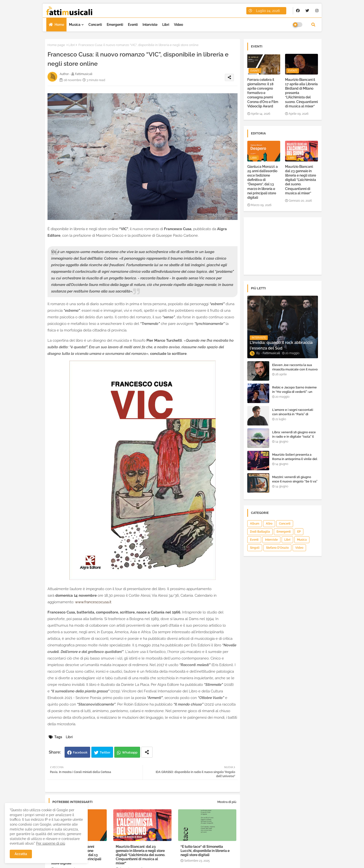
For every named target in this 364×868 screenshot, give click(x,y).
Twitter (105, 752)
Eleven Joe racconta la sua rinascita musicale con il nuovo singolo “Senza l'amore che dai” (295, 372)
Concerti (95, 25)
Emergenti (115, 25)
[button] (313, 25)
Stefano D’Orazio (277, 548)
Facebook (80, 752)
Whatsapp (130, 752)
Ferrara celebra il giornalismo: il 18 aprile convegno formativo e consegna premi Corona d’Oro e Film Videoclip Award (263, 93)
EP (299, 532)
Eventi (133, 25)
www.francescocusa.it (93, 602)
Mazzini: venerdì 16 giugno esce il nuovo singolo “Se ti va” (295, 479)
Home (59, 25)
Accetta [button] (21, 854)
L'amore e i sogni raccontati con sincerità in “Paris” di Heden (293, 414)
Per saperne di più (51, 843)
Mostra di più (227, 802)
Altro (269, 524)
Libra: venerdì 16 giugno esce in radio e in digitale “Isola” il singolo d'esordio (294, 437)
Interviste (150, 25)
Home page (56, 45)
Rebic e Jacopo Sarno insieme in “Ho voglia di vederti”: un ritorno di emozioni (294, 392)
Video (178, 25)
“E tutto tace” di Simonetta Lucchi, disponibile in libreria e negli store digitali (205, 851)
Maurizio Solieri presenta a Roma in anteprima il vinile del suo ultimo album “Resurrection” (295, 461)
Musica (75, 25)
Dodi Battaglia (260, 532)
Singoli (255, 548)
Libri (166, 25)
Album (255, 524)
